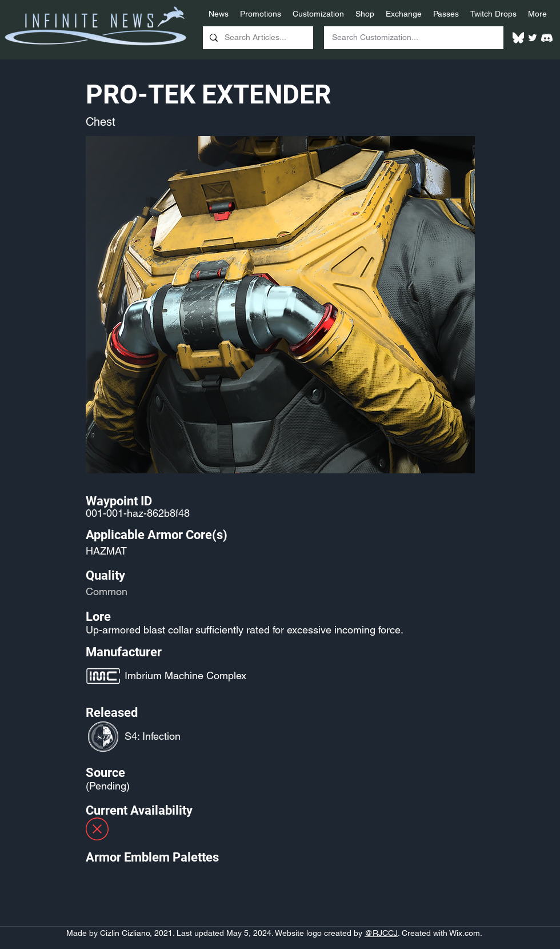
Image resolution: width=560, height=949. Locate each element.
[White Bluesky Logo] (518, 38)
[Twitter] (533, 38)
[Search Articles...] (257, 38)
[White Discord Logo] (547, 38)
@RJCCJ (381, 933)
